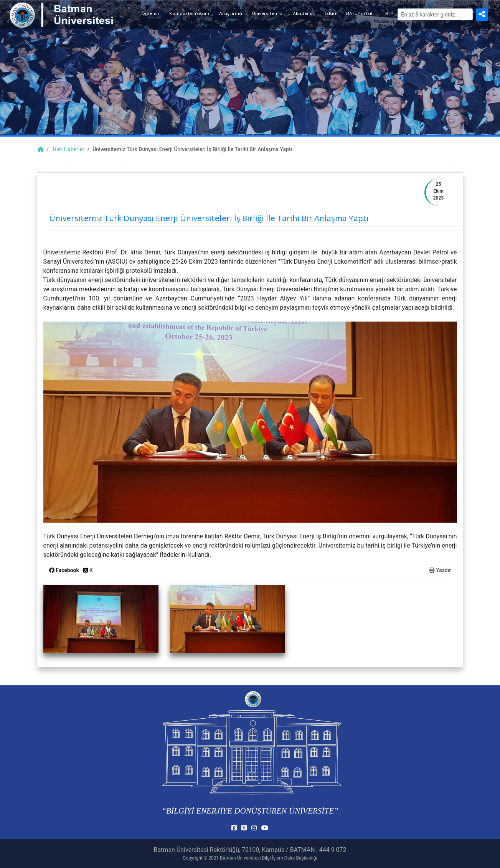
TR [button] (386, 13)
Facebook (65, 570)
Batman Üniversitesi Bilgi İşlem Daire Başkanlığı (268, 858)
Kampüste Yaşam (189, 13)
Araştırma (231, 13)
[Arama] (435, 14)
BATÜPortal (359, 13)
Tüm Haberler (68, 149)
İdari (330, 13)
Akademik (304, 13)
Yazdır (440, 570)
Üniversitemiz (267, 13)
